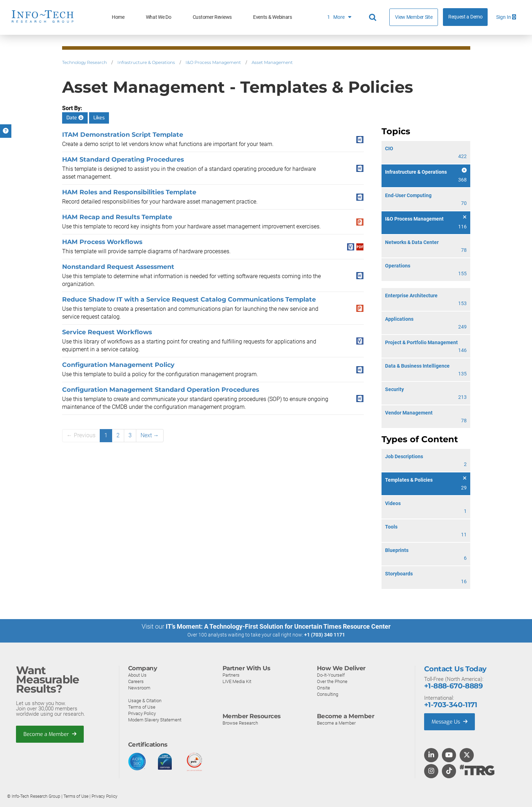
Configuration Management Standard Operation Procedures (161, 389)
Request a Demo (465, 17)
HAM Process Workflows (102, 242)
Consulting (328, 694)
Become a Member (50, 734)
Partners (231, 675)
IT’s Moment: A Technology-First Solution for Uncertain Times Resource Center (278, 626)
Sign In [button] (506, 17)
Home (118, 17)
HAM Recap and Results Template (117, 217)
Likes (99, 118)
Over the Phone (332, 681)
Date (75, 118)
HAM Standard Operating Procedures (123, 159)
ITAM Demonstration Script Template (123, 134)
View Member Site (414, 17)
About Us (137, 675)
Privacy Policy (142, 713)
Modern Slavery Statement (155, 719)
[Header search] (374, 17)
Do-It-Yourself (331, 675)
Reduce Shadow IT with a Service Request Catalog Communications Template (189, 299)
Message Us (450, 721)
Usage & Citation (145, 700)
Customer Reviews (212, 17)
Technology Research (84, 62)
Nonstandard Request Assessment (118, 267)
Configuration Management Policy (118, 365)
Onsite (323, 687)
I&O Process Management (213, 62)
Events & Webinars (273, 17)
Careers (136, 681)
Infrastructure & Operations (146, 62)
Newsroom (139, 687)
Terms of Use (142, 707)
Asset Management (272, 62)
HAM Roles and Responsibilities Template (129, 192)
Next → (150, 435)
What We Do (159, 17)
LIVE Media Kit (237, 681)
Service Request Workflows (107, 332)
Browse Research (240, 723)
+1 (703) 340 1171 (325, 635)
